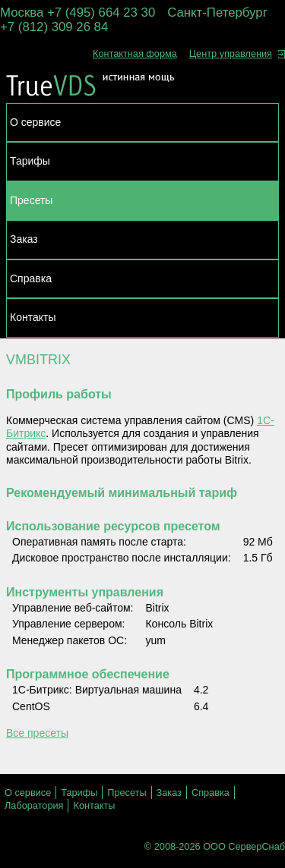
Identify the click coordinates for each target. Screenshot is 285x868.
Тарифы (30, 161)
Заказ (24, 239)
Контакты (33, 317)
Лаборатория (34, 805)
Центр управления (237, 53)
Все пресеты (37, 733)
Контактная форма (135, 53)
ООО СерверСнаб (244, 846)
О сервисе (35, 122)
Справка (31, 278)
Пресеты (31, 200)
